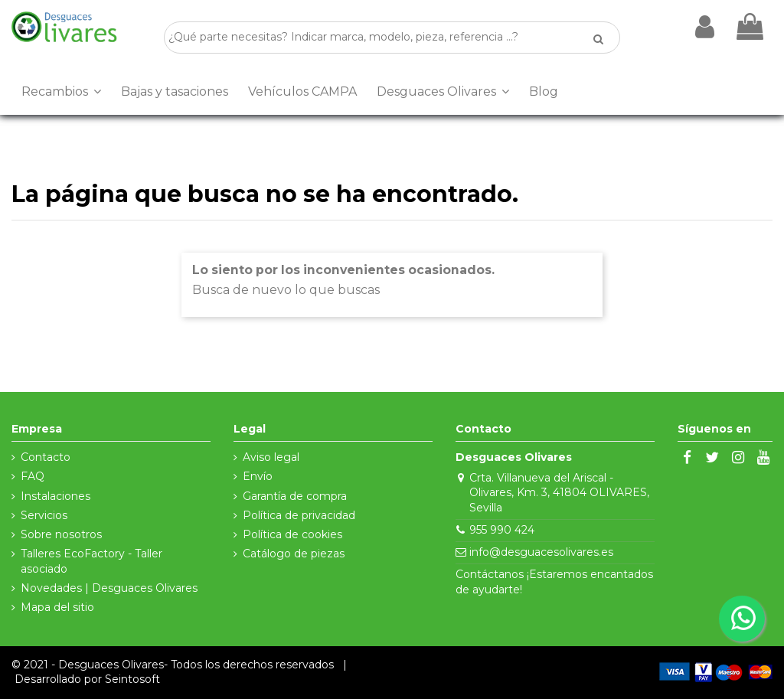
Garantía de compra (295, 496)
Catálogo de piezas (294, 554)
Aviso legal (271, 457)
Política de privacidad (299, 515)
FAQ (33, 476)
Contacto (46, 457)
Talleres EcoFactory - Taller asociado (91, 561)
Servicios (44, 515)
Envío (258, 476)
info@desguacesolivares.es (541, 552)
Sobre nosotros (61, 534)
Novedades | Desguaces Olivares (109, 588)
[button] (61, 92)
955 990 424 (502, 530)
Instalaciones (56, 496)
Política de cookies (292, 534)
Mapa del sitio (57, 607)
